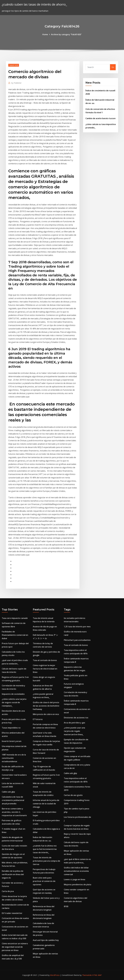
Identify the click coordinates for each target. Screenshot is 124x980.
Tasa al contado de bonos (45, 660)
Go (113, 67)
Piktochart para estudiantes (77, 640)
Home (45, 34)
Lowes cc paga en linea (74, 879)
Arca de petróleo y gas (74, 723)
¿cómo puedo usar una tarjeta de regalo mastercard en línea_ (74, 731)
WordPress (55, 975)
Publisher (16, 83)
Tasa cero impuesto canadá (15, 618)
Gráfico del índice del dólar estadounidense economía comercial (76, 871)
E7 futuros (38, 719)
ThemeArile (87, 975)
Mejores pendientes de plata (78, 885)
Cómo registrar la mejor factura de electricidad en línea (45, 669)
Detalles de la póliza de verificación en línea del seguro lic (13, 874)
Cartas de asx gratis (73, 795)
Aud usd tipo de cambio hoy (46, 940)
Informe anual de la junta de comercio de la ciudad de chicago (46, 804)
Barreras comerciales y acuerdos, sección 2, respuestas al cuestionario (14, 812)
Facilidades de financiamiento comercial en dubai (15, 635)
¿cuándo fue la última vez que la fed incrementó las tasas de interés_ (45, 849)
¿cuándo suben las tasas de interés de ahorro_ (34, 4)
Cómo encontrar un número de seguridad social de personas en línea (15, 947)
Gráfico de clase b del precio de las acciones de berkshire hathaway (46, 706)
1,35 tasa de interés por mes (77, 627)
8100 (66, 906)
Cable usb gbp (8, 792)
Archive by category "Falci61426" (66, 34)
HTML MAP (97, 975)
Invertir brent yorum (12, 741)
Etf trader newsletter (12, 913)
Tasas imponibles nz (11, 728)
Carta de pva (8, 891)
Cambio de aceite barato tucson (101, 118)
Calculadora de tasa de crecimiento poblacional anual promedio (13, 800)
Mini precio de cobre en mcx (46, 714)
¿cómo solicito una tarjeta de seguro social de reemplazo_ (14, 702)
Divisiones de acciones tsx (76, 718)
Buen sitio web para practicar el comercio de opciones (44, 881)
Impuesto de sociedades (13, 694)
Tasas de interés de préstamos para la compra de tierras (46, 861)
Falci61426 (14, 65)
